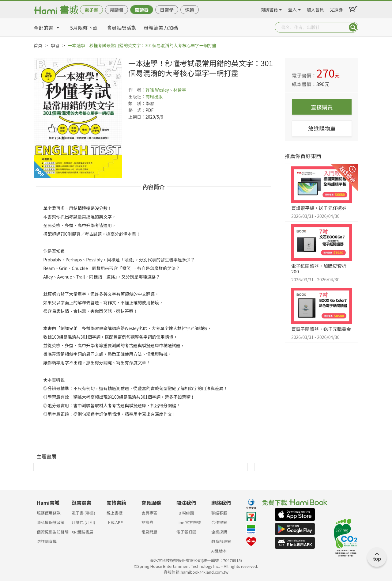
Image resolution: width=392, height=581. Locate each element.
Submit (353, 27)
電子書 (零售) (83, 513)
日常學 (167, 10)
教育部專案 (221, 541)
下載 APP (115, 522)
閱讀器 (142, 10)
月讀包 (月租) (83, 522)
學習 (55, 45)
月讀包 (117, 10)
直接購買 (322, 107)
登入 (292, 9)
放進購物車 (322, 128)
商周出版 (154, 97)
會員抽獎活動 (122, 28)
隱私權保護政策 (51, 522)
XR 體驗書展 (83, 532)
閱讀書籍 (269, 9)
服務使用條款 (49, 513)
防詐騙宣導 (47, 541)
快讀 (190, 10)
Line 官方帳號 (189, 522)
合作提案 (219, 522)
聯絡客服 (219, 513)
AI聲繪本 (219, 551)
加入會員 (315, 9)
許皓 (150, 90)
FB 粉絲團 (185, 513)
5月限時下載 (84, 28)
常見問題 (149, 532)
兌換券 (336, 9)
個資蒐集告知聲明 (53, 532)
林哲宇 (180, 90)
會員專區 (149, 513)
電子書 (91, 10)
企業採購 (219, 532)
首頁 (38, 45)
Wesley (162, 90)
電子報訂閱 (186, 532)
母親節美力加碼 (161, 28)
